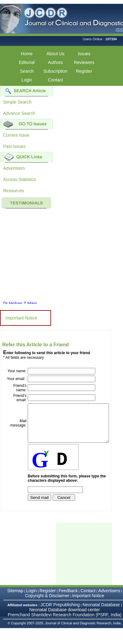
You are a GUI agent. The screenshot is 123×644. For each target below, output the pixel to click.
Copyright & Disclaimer (47, 607)
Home (27, 54)
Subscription (55, 71)
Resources (14, 191)
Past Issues (14, 146)
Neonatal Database (102, 617)
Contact (55, 80)
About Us (55, 54)
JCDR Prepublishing (60, 617)
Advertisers (14, 168)
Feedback (68, 603)
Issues (84, 54)
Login (27, 80)
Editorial (27, 62)
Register (84, 71)
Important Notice (21, 318)
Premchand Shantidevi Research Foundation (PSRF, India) (65, 627)
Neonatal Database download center (65, 622)
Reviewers (84, 62)
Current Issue (16, 135)
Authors (55, 62)
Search (27, 71)
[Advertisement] (87, 566)
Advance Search (19, 113)
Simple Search (17, 102)
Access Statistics (19, 179)
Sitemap (15, 603)
